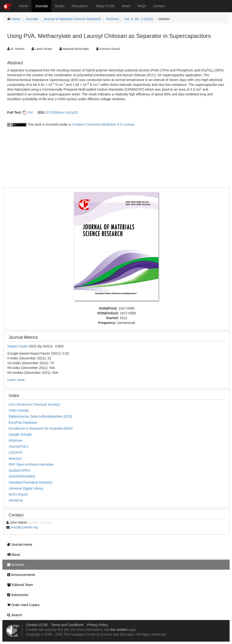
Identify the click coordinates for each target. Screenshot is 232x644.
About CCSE (105, 6)
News (126, 6)
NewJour (15, 458)
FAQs (142, 6)
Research (80, 6)
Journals (41, 6)
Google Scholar (20, 434)
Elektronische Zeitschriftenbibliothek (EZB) (40, 416)
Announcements (20, 575)
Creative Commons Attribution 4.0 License (103, 124)
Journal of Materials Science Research (72, 19)
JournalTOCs (18, 446)
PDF (31, 113)
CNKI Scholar (19, 410)
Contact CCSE (37, 625)
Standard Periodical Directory (31, 482)
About (12, 555)
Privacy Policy (97, 625)
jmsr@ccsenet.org (24, 527)
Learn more (16, 380)
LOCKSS (15, 452)
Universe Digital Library (26, 488)
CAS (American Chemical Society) (34, 404)
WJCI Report (18, 494)
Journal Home (18, 544)
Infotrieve (16, 440)
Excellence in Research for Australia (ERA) (41, 428)
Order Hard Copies (22, 605)
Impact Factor (18, 346)
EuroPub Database (23, 422)
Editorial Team (19, 585)
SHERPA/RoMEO (22, 476)
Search (13, 615)
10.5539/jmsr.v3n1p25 (61, 112)
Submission (17, 595)
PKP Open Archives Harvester (31, 464)
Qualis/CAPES (20, 470)
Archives (113, 19)
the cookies (119, 630)
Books (60, 6)
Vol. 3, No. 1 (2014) (139, 19)
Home (23, 6)
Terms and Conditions (67, 625)
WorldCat (16, 500)
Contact (159, 6)
